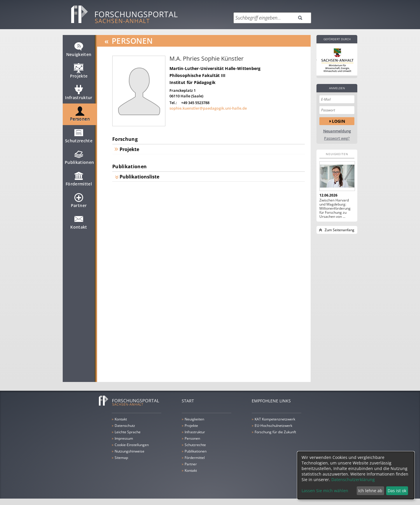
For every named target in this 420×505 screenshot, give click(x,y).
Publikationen (79, 160)
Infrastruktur (79, 95)
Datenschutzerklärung (353, 479)
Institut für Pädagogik (192, 82)
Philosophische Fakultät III (198, 75)
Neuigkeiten (79, 52)
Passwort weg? (337, 138)
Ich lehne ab (370, 491)
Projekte (79, 73)
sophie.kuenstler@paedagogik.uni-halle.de (208, 108)
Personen (80, 117)
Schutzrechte (79, 138)
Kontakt (79, 225)
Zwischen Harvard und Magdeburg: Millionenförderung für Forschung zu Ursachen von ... (335, 208)
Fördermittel (79, 181)
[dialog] (356, 475)
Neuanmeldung (337, 131)
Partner (79, 203)
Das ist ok (397, 491)
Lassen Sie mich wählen (325, 491)
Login (338, 121)
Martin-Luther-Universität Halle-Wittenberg (215, 68)
